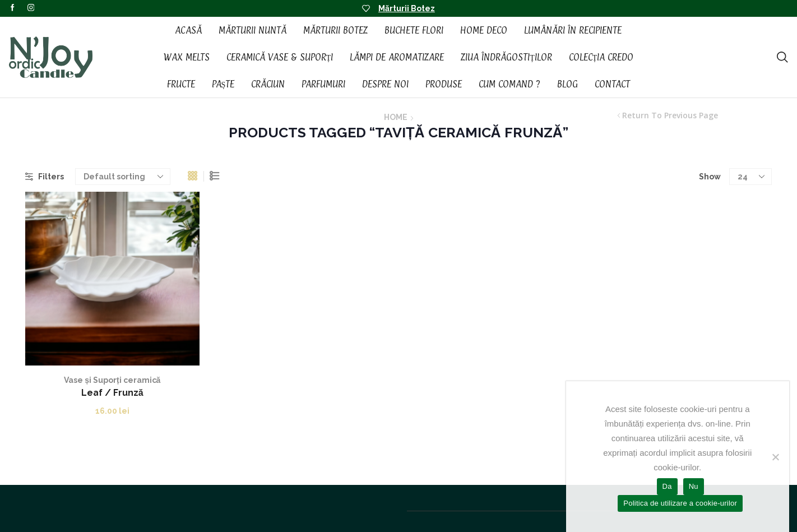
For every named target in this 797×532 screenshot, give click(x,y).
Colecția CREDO (601, 57)
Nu (694, 486)
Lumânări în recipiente (573, 30)
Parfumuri (323, 84)
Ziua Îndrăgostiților (506, 57)
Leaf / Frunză (112, 393)
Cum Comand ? (509, 84)
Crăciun (268, 84)
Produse (444, 84)
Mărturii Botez (407, 8)
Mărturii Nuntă (252, 30)
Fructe (181, 84)
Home (396, 117)
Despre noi (385, 84)
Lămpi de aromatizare (397, 57)
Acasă (188, 30)
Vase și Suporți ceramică (112, 380)
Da (667, 486)
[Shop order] (123, 177)
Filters (45, 177)
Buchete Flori (414, 30)
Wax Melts (187, 57)
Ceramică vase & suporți (280, 57)
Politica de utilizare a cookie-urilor (680, 503)
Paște (223, 84)
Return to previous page (670, 115)
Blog (567, 84)
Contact (612, 84)
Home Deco (484, 30)
